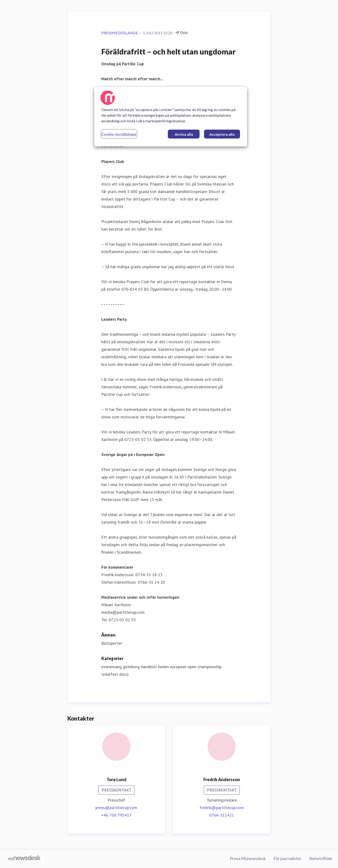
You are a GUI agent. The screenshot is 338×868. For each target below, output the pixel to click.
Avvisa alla (184, 134)
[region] (171, 117)
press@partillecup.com (116, 808)
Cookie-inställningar (119, 134)
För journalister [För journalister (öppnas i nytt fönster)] (287, 858)
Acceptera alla (222, 134)
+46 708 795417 (116, 815)
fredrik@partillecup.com (222, 808)
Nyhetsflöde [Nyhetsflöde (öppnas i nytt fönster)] (321, 858)
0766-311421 (222, 815)
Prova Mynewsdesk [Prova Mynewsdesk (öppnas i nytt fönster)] (248, 858)
